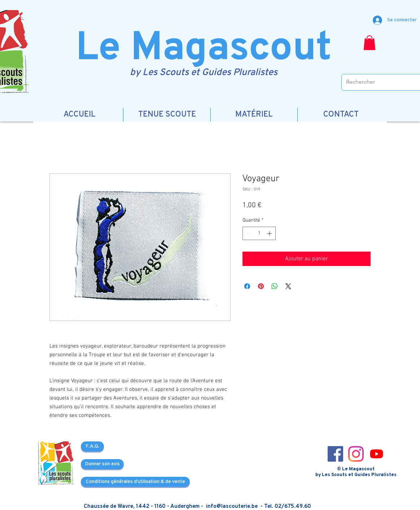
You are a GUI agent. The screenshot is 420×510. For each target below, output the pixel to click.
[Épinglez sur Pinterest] (261, 286)
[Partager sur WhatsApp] (275, 286)
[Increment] (270, 233)
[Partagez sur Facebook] (247, 286)
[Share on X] (288, 286)
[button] (369, 43)
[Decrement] (248, 233)
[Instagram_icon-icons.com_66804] (356, 454)
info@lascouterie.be (232, 507)
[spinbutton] (259, 233)
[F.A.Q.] (92, 446)
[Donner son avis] (102, 464)
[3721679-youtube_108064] (377, 454)
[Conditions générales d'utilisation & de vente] (135, 482)
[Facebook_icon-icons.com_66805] (335, 454)
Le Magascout (204, 49)
